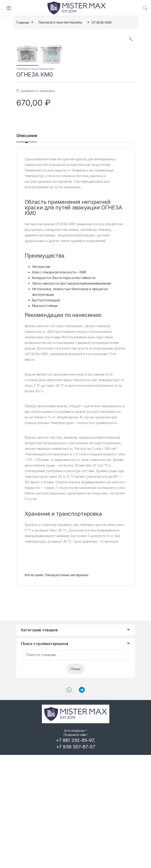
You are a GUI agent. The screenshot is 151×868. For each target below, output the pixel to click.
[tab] (27, 251)
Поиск (76, 782)
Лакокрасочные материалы (60, 22)
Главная (23, 22)
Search (145, 8)
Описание (27, 249)
